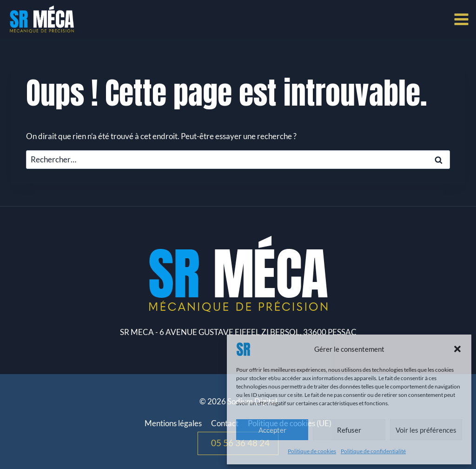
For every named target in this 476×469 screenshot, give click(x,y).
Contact (225, 423)
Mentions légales (173, 423)
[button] (457, 349)
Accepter (272, 430)
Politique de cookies (312, 451)
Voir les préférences (426, 430)
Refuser (349, 430)
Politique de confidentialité (373, 451)
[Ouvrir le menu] (463, 19)
